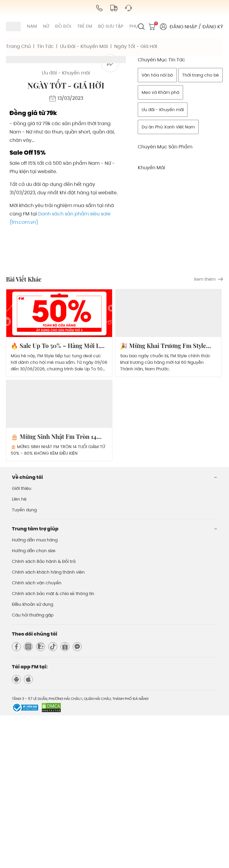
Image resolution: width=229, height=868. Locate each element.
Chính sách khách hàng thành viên (48, 725)
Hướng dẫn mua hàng (35, 692)
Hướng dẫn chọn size (34, 703)
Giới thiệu (22, 641)
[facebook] (110, 216)
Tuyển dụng (24, 662)
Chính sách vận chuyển (37, 735)
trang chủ (18, 46)
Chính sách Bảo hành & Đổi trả (44, 714)
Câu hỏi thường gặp (33, 768)
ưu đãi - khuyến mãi (84, 46)
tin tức (45, 46)
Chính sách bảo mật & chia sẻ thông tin (53, 746)
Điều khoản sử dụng (33, 757)
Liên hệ (19, 652)
